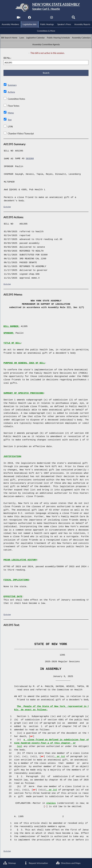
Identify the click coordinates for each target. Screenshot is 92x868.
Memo (11, 113)
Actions (11, 92)
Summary (12, 85)
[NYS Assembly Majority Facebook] (29, 18)
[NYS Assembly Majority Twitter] (40, 18)
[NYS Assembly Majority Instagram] (52, 18)
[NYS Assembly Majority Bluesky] (63, 18)
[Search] (74, 18)
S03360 (30, 159)
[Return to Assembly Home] (46, 8)
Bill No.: (7, 58)
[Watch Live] (18, 18)
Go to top (7, 207)
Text (10, 120)
